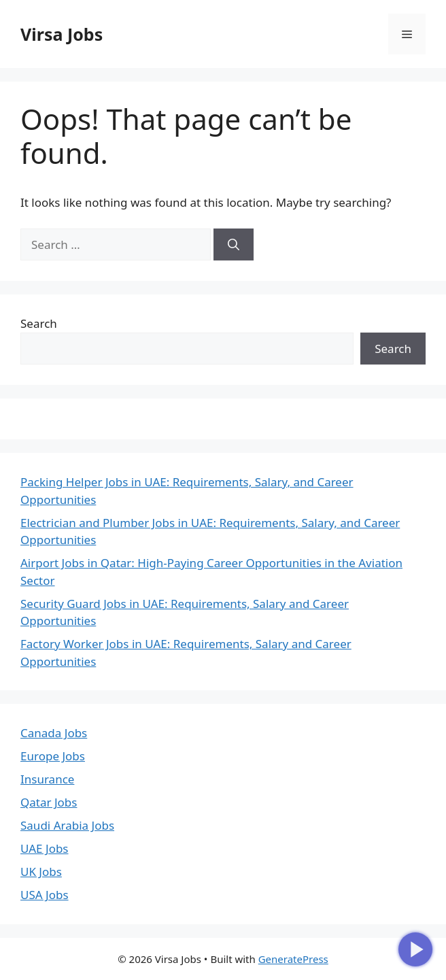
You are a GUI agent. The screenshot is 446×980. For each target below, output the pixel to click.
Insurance (47, 779)
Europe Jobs (53, 756)
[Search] (234, 245)
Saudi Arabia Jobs (67, 825)
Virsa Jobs (62, 34)
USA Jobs (45, 895)
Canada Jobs (54, 733)
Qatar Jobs (49, 802)
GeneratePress (293, 959)
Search (39, 323)
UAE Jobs (45, 848)
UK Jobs (41, 872)
